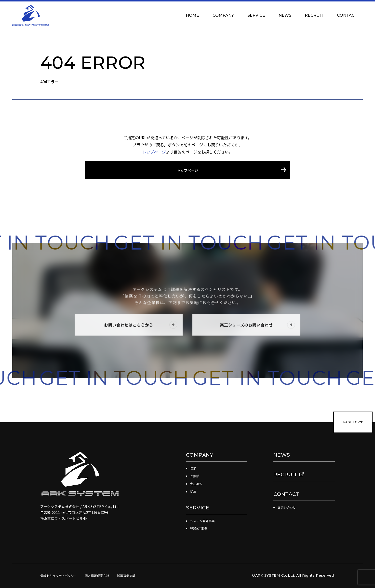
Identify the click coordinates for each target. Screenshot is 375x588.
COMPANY (223, 15)
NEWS (285, 15)
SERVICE (256, 15)
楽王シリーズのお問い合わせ (256, 326)
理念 (194, 468)
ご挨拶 (196, 476)
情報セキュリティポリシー (62, 575)
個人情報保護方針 (105, 575)
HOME (192, 15)
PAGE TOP (340, 422)
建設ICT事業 (200, 528)
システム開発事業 (204, 521)
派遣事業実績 (138, 575)
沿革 (194, 491)
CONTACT (350, 15)
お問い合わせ (288, 507)
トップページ (154, 152)
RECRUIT (314, 15)
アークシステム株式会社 (31, 15)
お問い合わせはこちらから (140, 326)
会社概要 (197, 484)
